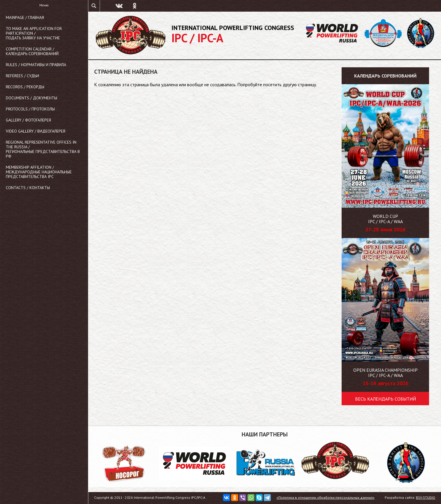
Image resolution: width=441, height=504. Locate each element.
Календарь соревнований (385, 76)
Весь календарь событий (385, 399)
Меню (44, 5)
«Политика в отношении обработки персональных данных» (326, 497)
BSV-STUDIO (426, 497)
